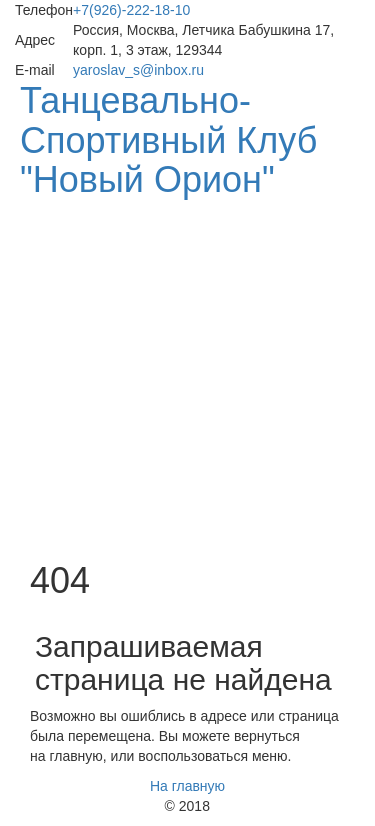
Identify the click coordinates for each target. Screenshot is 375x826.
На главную (187, 786)
